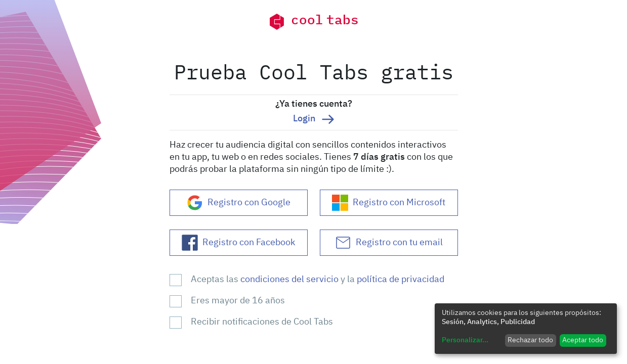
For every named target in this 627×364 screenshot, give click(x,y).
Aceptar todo (583, 340)
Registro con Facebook (238, 243)
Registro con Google (239, 203)
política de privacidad (401, 280)
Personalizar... (465, 340)
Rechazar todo (530, 340)
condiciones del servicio (290, 280)
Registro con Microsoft (389, 203)
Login (314, 119)
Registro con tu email (389, 243)
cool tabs (314, 22)
